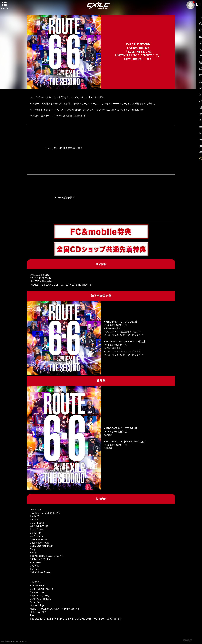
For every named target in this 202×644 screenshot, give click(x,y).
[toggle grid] (5, 5)
